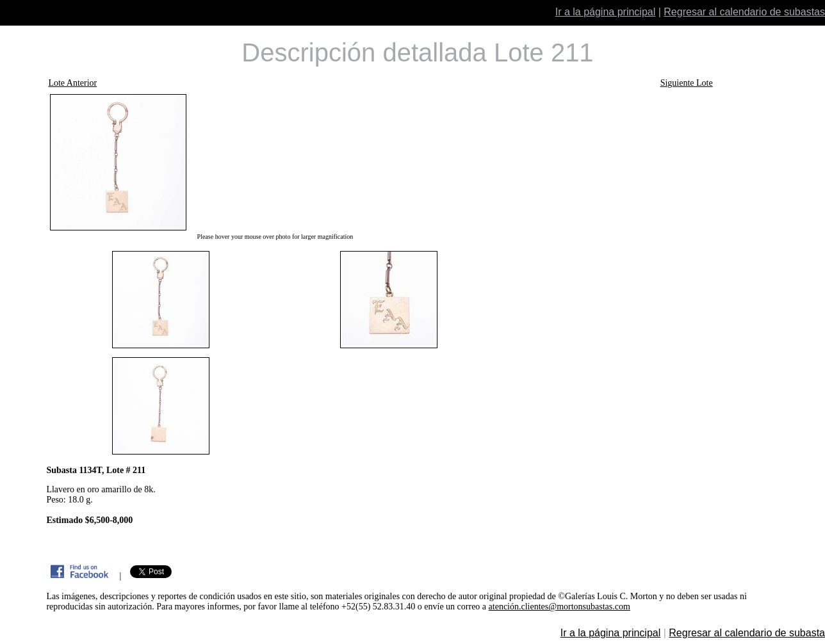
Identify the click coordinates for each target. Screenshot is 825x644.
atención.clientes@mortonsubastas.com (560, 607)
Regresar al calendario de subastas (744, 12)
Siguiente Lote (687, 83)
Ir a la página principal (606, 12)
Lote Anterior (72, 83)
